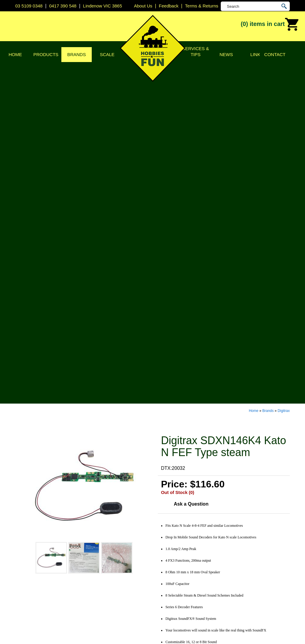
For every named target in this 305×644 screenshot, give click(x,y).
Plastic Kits (91, 566)
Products (46, 54)
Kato (160, 566)
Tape (84, 581)
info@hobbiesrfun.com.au (259, 551)
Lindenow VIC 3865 (103, 6)
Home (15, 54)
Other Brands (170, 604)
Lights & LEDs (94, 574)
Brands (77, 54)
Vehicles (88, 559)
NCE (161, 574)
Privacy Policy (18, 544)
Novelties (89, 596)
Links (257, 54)
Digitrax (284, 63)
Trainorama (168, 596)
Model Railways (96, 544)
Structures (90, 551)
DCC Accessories (98, 536)
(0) (270, 24)
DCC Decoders (95, 529)
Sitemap (24, 627)
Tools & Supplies (97, 589)
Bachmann (167, 536)
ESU (160, 559)
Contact (275, 54)
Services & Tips (196, 51)
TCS (160, 589)
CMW (161, 544)
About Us (13, 536)
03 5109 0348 (29, 6)
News (226, 54)
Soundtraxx (168, 581)
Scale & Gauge (19, 566)
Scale (107, 54)
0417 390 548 (63, 6)
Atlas (161, 529)
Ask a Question (191, 156)
